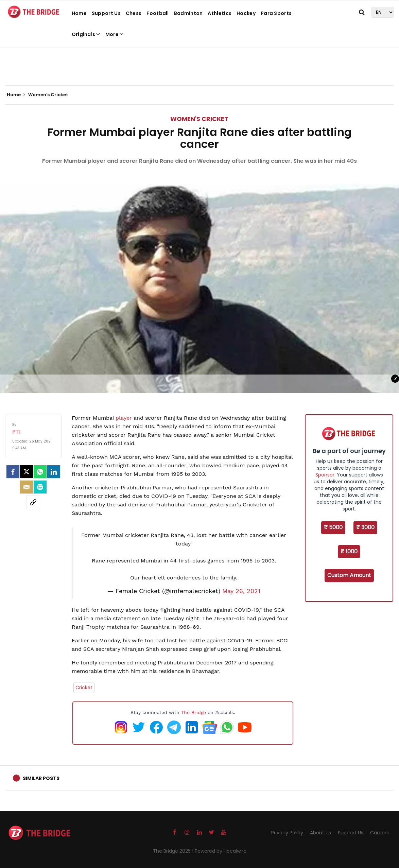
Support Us (106, 13)
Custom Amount (349, 575)
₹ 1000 (349, 551)
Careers (379, 833)
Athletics (220, 13)
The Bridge (194, 712)
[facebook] (13, 472)
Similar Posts (41, 778)
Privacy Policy (287, 833)
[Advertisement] (199, 65)
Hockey (246, 13)
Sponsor (325, 475)
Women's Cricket (199, 119)
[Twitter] (27, 472)
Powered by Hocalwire (221, 851)
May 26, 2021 (241, 591)
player (124, 418)
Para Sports (276, 13)
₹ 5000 (333, 527)
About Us (320, 833)
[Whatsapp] (40, 472)
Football (158, 13)
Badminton (188, 13)
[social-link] (33, 502)
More (115, 34)
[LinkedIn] (54, 472)
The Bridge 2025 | (174, 851)
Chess (134, 13)
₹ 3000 (365, 527)
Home (79, 13)
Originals (86, 34)
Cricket (84, 688)
